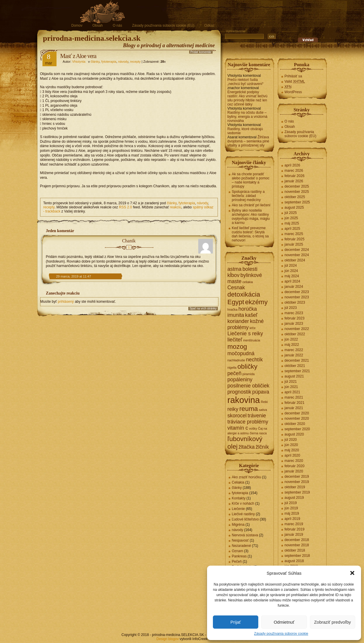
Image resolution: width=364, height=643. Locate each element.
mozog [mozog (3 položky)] (237, 347)
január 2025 (294, 244)
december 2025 (297, 186)
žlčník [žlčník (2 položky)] (262, 447)
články (95, 62)
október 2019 (295, 487)
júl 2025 (291, 213)
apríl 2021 (292, 392)
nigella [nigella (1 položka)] (232, 368)
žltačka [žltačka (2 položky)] (247, 447)
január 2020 (294, 471)
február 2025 (295, 239)
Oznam (238, 551)
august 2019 (294, 498)
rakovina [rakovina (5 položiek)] (244, 400)
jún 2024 (291, 271)
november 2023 (297, 297)
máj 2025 (292, 223)
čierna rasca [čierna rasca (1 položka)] (258, 433)
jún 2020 (291, 445)
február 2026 (295, 176)
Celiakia (238, 482)
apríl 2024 (292, 281)
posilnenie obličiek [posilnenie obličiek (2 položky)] (248, 386)
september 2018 (297, 556)
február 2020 (295, 466)
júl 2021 (291, 382)
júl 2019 (291, 503)
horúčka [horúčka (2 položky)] (248, 309)
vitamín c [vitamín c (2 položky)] (238, 428)
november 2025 (297, 192)
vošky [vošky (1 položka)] (253, 428)
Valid (295, 81)
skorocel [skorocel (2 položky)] (237, 416)
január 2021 (294, 408)
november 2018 (297, 545)
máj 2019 (292, 513)
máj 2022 (292, 345)
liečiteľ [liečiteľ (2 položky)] (235, 340)
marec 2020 (294, 461)
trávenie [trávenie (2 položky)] (257, 416)
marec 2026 (294, 171)
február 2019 (295, 529)
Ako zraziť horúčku (247, 477)
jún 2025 (291, 218)
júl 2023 (291, 308)
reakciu (176, 207)
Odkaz (210, 25)
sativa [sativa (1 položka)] (263, 410)
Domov (77, 25)
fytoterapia (109, 62)
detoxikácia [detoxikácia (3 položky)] (244, 294)
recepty (135, 62)
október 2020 (295, 424)
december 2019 (297, 477)
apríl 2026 (292, 165)
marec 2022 (294, 350)
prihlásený (66, 302)
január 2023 (294, 324)
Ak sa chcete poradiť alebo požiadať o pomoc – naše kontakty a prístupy (251, 180)
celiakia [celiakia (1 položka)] (248, 282)
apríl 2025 (292, 229)
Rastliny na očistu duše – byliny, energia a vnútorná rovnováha (248, 117)
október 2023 (295, 302)
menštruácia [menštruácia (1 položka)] (252, 340)
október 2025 (295, 197)
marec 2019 (294, 524)
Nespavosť (240, 540)
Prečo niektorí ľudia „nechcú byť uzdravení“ (246, 82)
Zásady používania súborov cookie (281, 634)
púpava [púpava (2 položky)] (261, 392)
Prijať (236, 622)
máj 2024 (292, 276)
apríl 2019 (292, 519)
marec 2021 (294, 397)
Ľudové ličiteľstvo (245, 519)
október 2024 (295, 260)
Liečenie (239, 509)
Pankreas (239, 556)
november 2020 (297, 419)
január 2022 (294, 355)
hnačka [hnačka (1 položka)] (233, 309)
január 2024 (294, 287)
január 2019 (294, 535)
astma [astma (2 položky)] (235, 269)
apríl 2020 (292, 455)
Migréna (238, 525)
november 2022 (297, 329)
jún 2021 (291, 387)
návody (123, 62)
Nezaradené (241, 546)
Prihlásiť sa (293, 76)
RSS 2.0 (125, 207)
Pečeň (237, 562)
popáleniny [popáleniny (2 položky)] (240, 380)
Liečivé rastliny (243, 514)
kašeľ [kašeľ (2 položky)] (251, 315)
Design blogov (168, 639)
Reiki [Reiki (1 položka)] (264, 402)
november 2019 (297, 482)
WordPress (293, 92)
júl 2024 (291, 266)
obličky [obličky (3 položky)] (247, 366)
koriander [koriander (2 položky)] (238, 321)
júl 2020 (291, 440)
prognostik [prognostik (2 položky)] (239, 392)
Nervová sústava (245, 535)
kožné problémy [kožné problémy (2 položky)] (246, 324)
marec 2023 (294, 313)
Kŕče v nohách (243, 503)
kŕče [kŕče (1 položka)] (252, 328)
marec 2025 (294, 234)
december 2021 (297, 360)
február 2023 (295, 318)
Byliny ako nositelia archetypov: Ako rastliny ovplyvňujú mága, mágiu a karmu (251, 217)
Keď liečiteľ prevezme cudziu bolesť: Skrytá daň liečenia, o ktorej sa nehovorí (250, 234)
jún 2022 (291, 339)
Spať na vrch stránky (203, 308)
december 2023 (297, 292)
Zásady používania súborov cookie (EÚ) (163, 25)
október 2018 (295, 550)
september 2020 (297, 429)
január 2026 (294, 181)
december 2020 (297, 413)
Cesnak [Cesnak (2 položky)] (236, 288)
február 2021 (295, 403)
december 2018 (297, 540)
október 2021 (295, 366)
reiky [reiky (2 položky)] (233, 409)
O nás (117, 25)
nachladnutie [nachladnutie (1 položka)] (236, 360)
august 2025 (294, 207)
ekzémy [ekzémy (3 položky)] (256, 302)
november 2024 (297, 255)
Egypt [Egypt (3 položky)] (236, 302)
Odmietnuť (284, 622)
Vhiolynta (79, 62)
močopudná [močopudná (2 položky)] (241, 353)
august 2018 (294, 561)
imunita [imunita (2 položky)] (236, 315)
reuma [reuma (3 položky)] (248, 409)
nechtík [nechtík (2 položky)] (254, 360)
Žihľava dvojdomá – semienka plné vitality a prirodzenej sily (248, 141)
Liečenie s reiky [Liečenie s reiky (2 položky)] (245, 334)
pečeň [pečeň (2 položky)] (235, 373)
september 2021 (297, 371)
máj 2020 (292, 450)
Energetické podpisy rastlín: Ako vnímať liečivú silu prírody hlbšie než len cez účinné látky (248, 98)
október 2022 (295, 334)
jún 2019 (291, 508)
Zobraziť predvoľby (332, 622)
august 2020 (294, 434)
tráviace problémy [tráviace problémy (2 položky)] (248, 422)
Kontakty (239, 498)
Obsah (98, 25)
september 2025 (297, 202)
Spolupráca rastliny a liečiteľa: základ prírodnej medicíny (248, 196)
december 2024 (297, 250)
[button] (352, 573)
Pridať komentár (201, 52)
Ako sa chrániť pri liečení (251, 205)
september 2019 (297, 492)
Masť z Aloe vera (78, 56)
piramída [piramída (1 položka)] (248, 374)
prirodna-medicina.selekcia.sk (92, 38)
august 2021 (294, 376)
